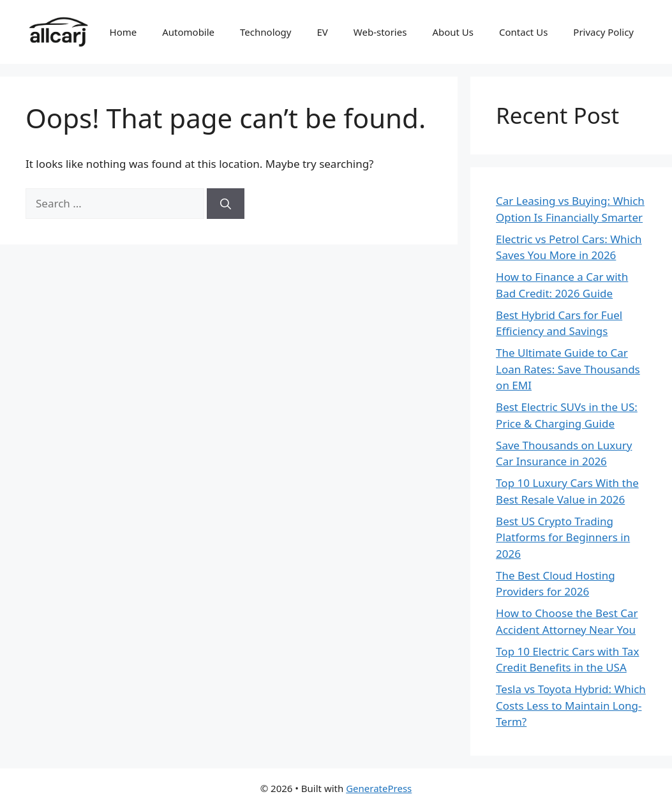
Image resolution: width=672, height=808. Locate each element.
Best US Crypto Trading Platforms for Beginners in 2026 (563, 537)
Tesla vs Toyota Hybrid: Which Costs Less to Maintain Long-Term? (571, 705)
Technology (265, 32)
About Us (453, 32)
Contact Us (523, 32)
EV (322, 32)
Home (123, 32)
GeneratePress (379, 788)
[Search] (226, 204)
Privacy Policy (603, 32)
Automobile (188, 32)
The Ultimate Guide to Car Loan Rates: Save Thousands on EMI (568, 369)
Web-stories (380, 32)
